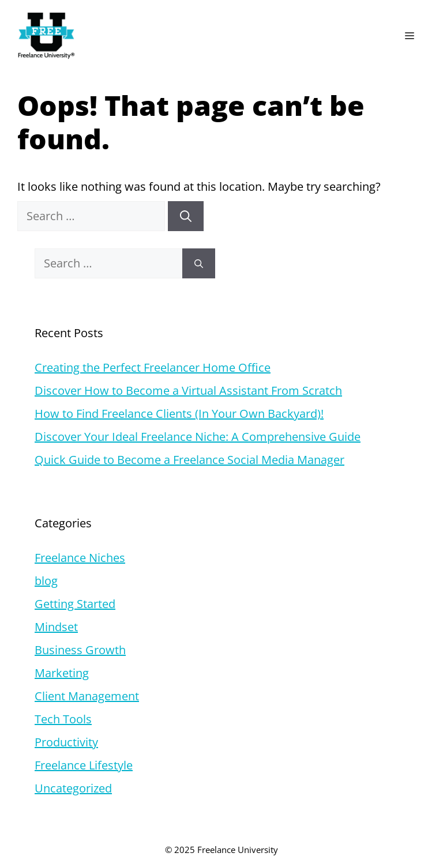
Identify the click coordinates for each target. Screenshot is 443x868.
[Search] (186, 216)
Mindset (56, 627)
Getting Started (75, 604)
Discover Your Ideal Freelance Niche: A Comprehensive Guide (198, 437)
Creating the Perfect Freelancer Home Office (153, 367)
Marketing (62, 673)
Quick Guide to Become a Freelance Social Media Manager (189, 460)
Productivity (66, 742)
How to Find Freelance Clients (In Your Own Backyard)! (179, 414)
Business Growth (80, 650)
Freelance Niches (80, 558)
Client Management (87, 696)
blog (46, 581)
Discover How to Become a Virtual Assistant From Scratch (188, 390)
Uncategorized (73, 788)
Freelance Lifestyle (84, 765)
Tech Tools (63, 719)
